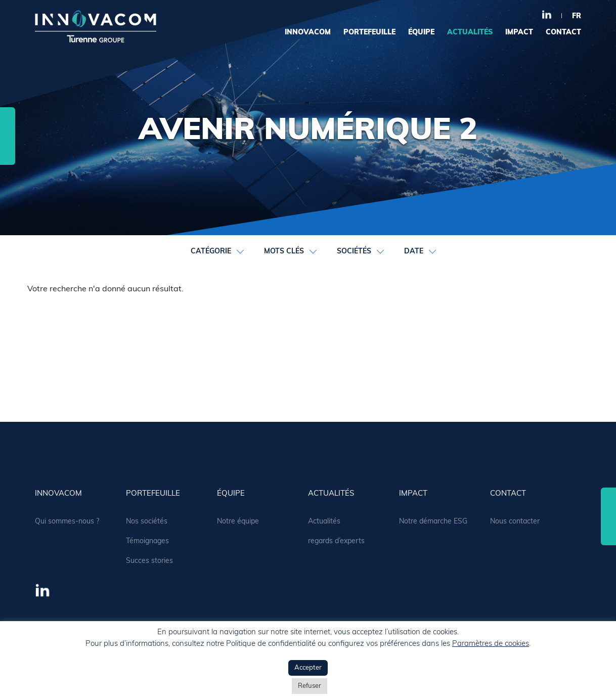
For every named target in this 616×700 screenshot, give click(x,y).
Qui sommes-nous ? (67, 522)
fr (577, 16)
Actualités (324, 522)
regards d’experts (336, 541)
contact (563, 33)
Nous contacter (515, 522)
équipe (421, 33)
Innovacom (308, 33)
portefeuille (369, 33)
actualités (470, 33)
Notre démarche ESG (433, 522)
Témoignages (147, 541)
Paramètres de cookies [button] (491, 644)
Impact (519, 33)
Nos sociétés (147, 522)
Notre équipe (238, 522)
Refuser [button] (310, 686)
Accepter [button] (308, 668)
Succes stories (149, 561)
